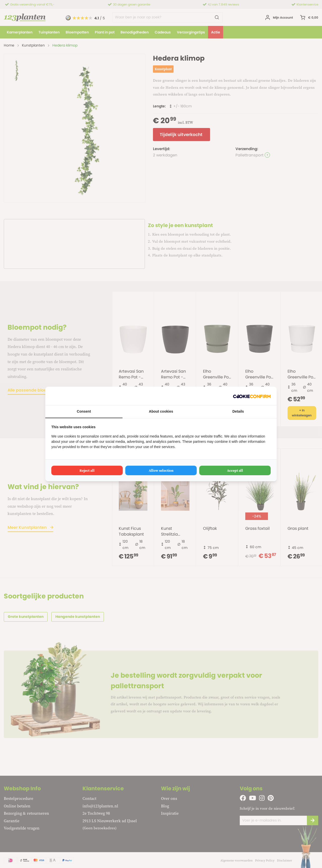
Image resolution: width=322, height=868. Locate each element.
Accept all (235, 470)
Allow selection (161, 470)
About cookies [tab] (161, 411)
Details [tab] (238, 411)
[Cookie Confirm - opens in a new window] (252, 396)
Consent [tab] (84, 411)
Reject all (87, 470)
